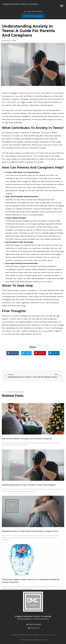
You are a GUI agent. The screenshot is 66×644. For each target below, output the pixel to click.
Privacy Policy (51, 635)
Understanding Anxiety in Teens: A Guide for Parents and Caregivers (29, 485)
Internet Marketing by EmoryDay (29, 640)
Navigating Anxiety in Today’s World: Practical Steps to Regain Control (30, 531)
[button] (13, 353)
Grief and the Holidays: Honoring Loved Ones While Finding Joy (27, 439)
